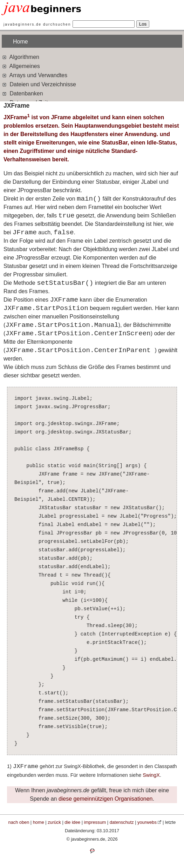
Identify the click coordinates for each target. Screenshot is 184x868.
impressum (95, 822)
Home (21, 42)
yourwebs (147, 822)
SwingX (151, 775)
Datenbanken (22, 93)
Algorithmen (21, 57)
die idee (72, 822)
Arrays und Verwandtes (35, 75)
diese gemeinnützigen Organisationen (106, 799)
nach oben (19, 822)
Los (143, 24)
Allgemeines (21, 66)
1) (10, 766)
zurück (54, 822)
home (39, 822)
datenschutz (122, 822)
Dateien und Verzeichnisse (39, 84)
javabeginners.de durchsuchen (37, 24)
